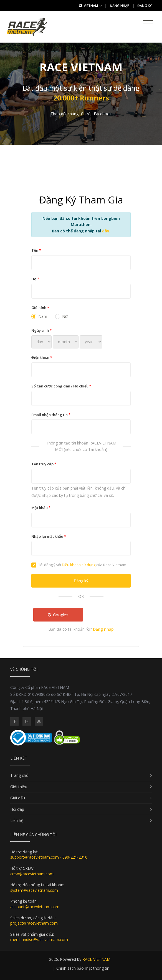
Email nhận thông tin (51, 415)
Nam (39, 316)
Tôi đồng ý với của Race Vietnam (79, 565)
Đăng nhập (120, 6)
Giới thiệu (19, 787)
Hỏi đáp (17, 809)
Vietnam (93, 6)
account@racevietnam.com (35, 907)
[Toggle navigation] (148, 23)
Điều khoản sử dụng (79, 565)
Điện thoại (42, 357)
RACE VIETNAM (96, 959)
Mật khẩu (41, 508)
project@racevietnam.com (34, 923)
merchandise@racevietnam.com (39, 940)
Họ (35, 279)
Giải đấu (18, 798)
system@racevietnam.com (34, 890)
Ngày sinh (41, 330)
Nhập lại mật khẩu (49, 536)
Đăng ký (145, 6)
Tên (36, 250)
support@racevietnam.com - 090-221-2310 (49, 857)
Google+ (58, 615)
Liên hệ (17, 820)
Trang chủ (19, 775)
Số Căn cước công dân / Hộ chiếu (61, 386)
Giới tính (40, 308)
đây (106, 231)
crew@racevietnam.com (32, 874)
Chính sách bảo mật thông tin (83, 968)
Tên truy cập (44, 464)
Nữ (61, 316)
